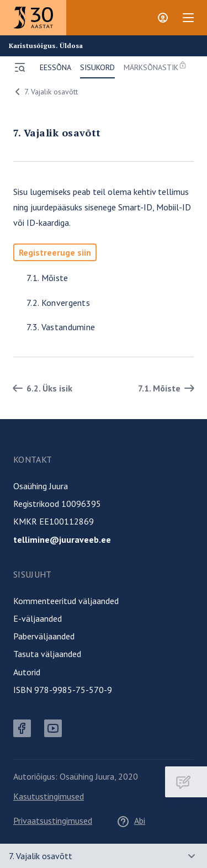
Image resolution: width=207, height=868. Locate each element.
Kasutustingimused (49, 796)
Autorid (27, 672)
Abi (131, 821)
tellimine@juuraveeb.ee (62, 539)
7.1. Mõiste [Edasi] (168, 388)
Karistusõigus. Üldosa (46, 46)
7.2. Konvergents (58, 303)
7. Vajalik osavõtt (44, 92)
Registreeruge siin (55, 252)
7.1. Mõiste (47, 278)
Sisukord (97, 67)
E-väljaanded (38, 618)
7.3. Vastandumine (61, 327)
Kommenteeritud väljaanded (66, 601)
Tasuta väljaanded (47, 654)
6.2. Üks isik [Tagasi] (41, 388)
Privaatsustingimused (53, 821)
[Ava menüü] (20, 67)
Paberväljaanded (44, 636)
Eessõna (55, 67)
